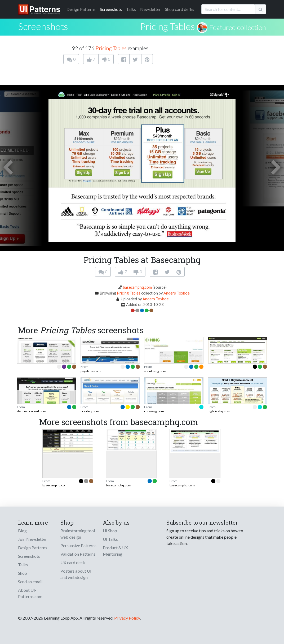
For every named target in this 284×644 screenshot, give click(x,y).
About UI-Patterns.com (30, 593)
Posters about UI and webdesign (76, 574)
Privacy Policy (127, 618)
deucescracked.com (32, 411)
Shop (23, 573)
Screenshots (111, 9)
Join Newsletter (32, 539)
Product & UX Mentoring (115, 551)
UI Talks (110, 539)
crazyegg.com (154, 411)
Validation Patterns (78, 554)
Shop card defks (180, 9)
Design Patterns (33, 548)
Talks (131, 9)
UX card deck (73, 562)
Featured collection (238, 27)
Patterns (81, 9)
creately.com (90, 411)
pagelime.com (91, 371)
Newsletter (150, 9)
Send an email (30, 582)
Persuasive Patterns (78, 545)
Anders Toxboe (177, 293)
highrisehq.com (219, 411)
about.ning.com (155, 371)
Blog (22, 531)
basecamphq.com (137, 287)
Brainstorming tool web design (78, 534)
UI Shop (110, 531)
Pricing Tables (168, 26)
